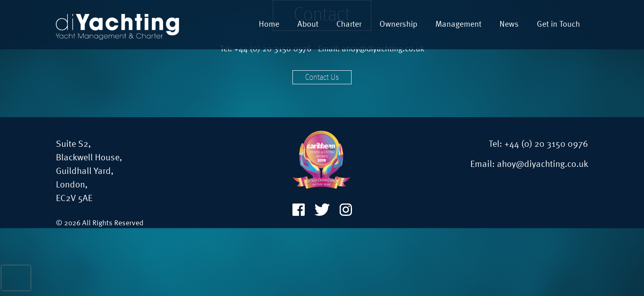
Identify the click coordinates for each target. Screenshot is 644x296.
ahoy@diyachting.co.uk (543, 164)
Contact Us (322, 78)
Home (269, 25)
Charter (349, 25)
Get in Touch (558, 25)
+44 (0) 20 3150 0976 (546, 144)
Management (458, 25)
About (308, 25)
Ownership (398, 25)
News (509, 25)
